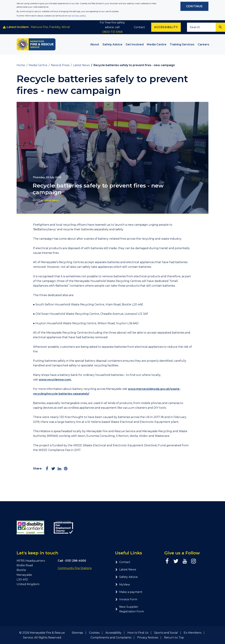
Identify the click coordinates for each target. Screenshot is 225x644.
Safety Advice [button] (112, 44)
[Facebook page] (167, 561)
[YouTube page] (185, 561)
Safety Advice (126, 577)
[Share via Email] (72, 469)
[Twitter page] (176, 561)
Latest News (51, 200)
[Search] (220, 27)
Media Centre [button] (157, 44)
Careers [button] (203, 44)
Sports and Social (166, 633)
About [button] (95, 44)
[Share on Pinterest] (66, 469)
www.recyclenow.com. (55, 380)
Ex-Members (193, 633)
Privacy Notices (148, 638)
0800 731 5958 (112, 32)
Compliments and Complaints (111, 638)
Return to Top (174, 638)
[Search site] (201, 27)
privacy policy (79, 16)
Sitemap (77, 633)
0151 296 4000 (76, 561)
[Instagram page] (194, 561)
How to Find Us (138, 633)
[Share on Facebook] (47, 469)
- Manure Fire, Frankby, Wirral (36, 27)
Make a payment (129, 592)
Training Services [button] (182, 44)
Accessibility (113, 633)
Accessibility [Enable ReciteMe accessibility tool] (166, 27)
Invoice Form (126, 599)
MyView (123, 585)
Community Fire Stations (75, 568)
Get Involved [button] (135, 44)
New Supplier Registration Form (130, 609)
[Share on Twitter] (53, 469)
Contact (139, 27)
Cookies (94, 633)
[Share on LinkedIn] (59, 469)
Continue (194, 6)
